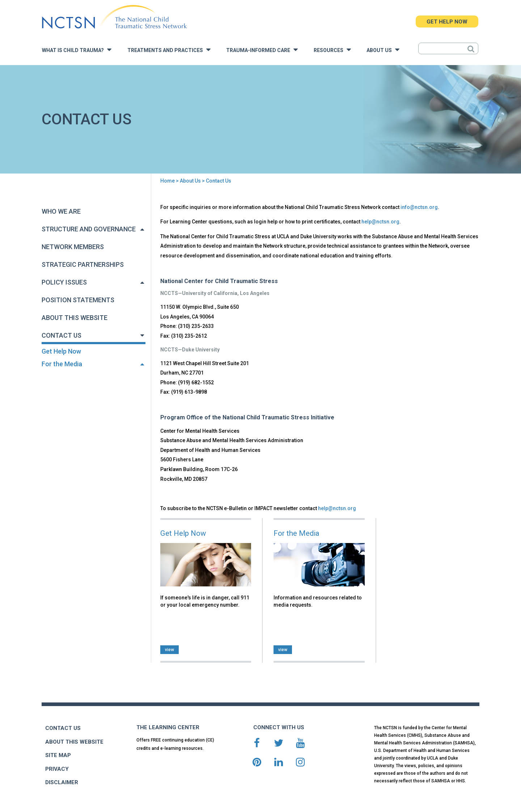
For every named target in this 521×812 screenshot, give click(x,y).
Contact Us (62, 335)
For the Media (62, 364)
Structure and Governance (89, 229)
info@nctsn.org (419, 207)
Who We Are (61, 211)
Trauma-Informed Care (262, 50)
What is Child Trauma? (77, 50)
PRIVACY (57, 769)
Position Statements (78, 300)
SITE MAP (58, 755)
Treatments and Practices (169, 50)
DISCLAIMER (62, 782)
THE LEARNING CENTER (168, 727)
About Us (383, 50)
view (170, 650)
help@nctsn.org (380, 222)
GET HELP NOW (447, 22)
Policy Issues (64, 282)
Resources (332, 50)
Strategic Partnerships (83, 264)
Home (168, 181)
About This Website (75, 318)
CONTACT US (63, 728)
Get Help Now (61, 351)
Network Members (73, 247)
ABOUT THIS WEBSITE (74, 742)
